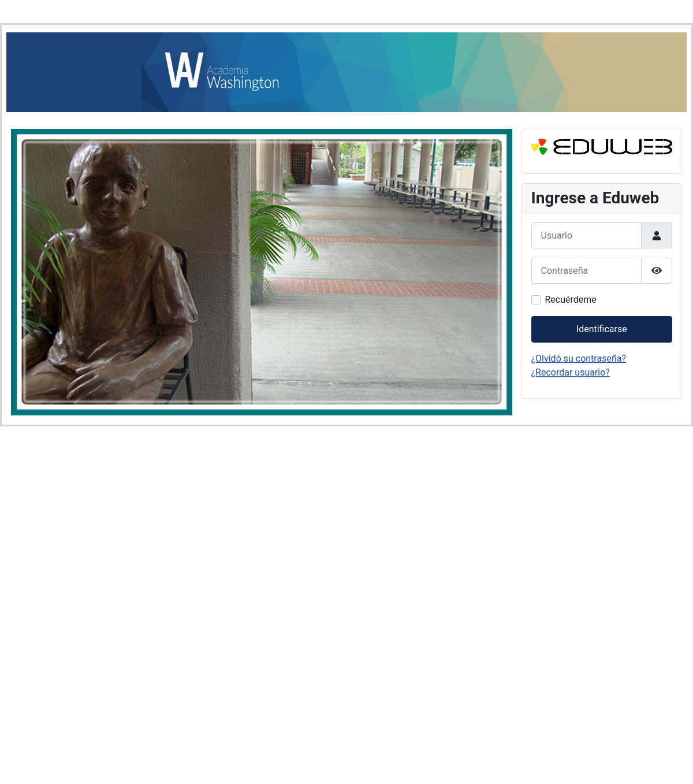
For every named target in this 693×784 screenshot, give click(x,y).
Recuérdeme (571, 300)
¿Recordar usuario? (571, 372)
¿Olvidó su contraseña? (579, 358)
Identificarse (602, 329)
